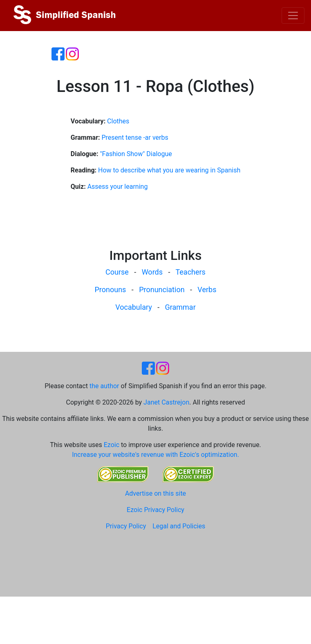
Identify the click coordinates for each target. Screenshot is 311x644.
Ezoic (112, 445)
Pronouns (111, 290)
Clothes (118, 121)
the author (104, 386)
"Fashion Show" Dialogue (136, 154)
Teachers (190, 272)
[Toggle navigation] (293, 16)
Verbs (207, 290)
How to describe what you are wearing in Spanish (169, 170)
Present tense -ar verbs (135, 138)
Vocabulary (134, 307)
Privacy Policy (126, 526)
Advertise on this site (155, 493)
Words (152, 272)
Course (117, 272)
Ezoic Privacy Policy (155, 510)
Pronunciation (162, 290)
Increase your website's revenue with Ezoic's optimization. (155, 455)
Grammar (180, 307)
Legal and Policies (179, 526)
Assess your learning (118, 187)
